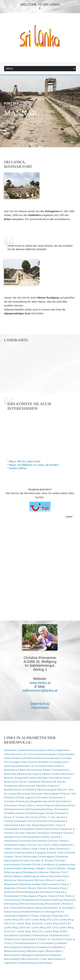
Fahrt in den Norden (53, 817)
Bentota (68, 774)
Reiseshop (12, 904)
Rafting (57, 900)
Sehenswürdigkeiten (17, 916)
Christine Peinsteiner (50, 797)
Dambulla (23, 801)
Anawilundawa (33, 758)
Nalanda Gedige (31, 884)
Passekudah (12, 896)
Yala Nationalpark (52, 959)
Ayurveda (10, 766)
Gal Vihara (57, 825)
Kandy (71, 853)
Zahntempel (45, 963)
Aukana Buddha (38, 762)
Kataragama (47, 857)
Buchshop (24, 794)
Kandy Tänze (14, 857)
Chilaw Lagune (25, 797)
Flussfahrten (58, 821)
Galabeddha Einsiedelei (19, 829)
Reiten (67, 904)
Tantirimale (28, 939)
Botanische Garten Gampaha (22, 782)
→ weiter (68, 517)
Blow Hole (63, 778)
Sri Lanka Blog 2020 (53, 931)
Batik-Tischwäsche (56, 770)
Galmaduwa (11, 825)
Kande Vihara (57, 853)
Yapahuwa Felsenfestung (20, 963)
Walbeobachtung (15, 951)
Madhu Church (47, 868)
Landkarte (49, 865)
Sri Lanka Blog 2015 (53, 923)
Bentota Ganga (14, 778)
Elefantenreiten (15, 809)
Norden (43, 888)
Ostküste (10, 892)
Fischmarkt (41, 821)
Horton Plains (58, 841)
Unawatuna (44, 947)
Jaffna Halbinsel (62, 845)
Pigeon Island (47, 896)
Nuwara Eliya (58, 888)
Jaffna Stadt (30, 849)
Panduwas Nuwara (53, 892)
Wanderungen (36, 951)
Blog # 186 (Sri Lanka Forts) (25, 461)
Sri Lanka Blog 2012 (40, 920)
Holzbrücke (41, 841)
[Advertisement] (40, 578)
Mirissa (40, 880)
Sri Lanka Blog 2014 (25, 923)
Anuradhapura (53, 758)
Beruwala (31, 778)
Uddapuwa (29, 947)
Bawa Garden (52, 774)
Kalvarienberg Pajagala (31, 853)
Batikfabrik (11, 770)
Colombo (10, 801)
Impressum (40, 708)
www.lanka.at (40, 683)
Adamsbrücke (27, 750)
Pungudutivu (30, 900)
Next (72, 140)
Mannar (44, 872)
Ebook (50, 805)
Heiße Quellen (51, 837)
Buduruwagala (47, 790)
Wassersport (12, 955)
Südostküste (41, 935)
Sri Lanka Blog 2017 (40, 927)
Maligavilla (31, 872)
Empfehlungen (36, 813)
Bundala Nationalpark (46, 794)
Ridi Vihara (11, 908)
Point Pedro (65, 896)
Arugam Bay (19, 762)
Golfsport (44, 833)
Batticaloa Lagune (30, 774)
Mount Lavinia (55, 880)
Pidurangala (29, 896)
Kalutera (9, 853)
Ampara (17, 758)
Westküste (43, 955)
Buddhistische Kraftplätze (20, 790)
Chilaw (10, 797)
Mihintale (62, 876)
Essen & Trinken (14, 817)
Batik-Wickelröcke (31, 770)
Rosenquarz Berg (31, 908)
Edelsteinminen (66, 805)
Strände (26, 935)
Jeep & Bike (48, 849)
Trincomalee (47, 943)
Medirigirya (32, 876)
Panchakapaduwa (28, 892)
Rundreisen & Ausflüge (58, 908)
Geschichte (52, 829)
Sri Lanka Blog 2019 (25, 931)
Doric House (36, 805)
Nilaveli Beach (27, 888)
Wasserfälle (54, 951)
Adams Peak (46, 750)
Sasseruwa (11, 912)
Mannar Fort (59, 872)
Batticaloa (10, 774)
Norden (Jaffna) (18, 468)
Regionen (70, 900)
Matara (19, 876)
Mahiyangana (14, 872)
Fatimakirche (24, 821)
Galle (40, 829)
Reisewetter (53, 904)
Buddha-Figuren (48, 786)
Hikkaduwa (11, 841)
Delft (53, 801)
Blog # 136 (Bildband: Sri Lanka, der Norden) (34, 465)
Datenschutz (40, 704)
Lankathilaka (13, 868)
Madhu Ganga (67, 868)
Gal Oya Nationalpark (34, 825)
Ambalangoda (47, 754)
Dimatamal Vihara (15, 805)
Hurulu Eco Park (39, 845)
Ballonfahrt (56, 766)
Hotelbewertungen (16, 845)
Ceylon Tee (69, 794)
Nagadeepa (11, 884)
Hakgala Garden (62, 833)
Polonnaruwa (12, 900)
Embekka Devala (15, 813)
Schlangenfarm (53, 912)
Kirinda (60, 860)
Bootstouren (28, 786)
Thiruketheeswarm (25, 943)
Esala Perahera (57, 813)
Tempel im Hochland (50, 939)
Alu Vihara (30, 754)
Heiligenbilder (31, 837)
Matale (8, 876)
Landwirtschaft (66, 865)
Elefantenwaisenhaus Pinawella (47, 809)
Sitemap (58, 916)
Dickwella (64, 801)
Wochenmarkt (31, 959)
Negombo (10, 888)
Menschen (48, 876)
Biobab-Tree (46, 778)
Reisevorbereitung (32, 904)
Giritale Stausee (26, 833)
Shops (35, 916)
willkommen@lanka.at (40, 690)
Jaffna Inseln (12, 849)
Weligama (28, 955)
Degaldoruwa (39, 801)
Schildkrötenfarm (31, 912)
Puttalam (45, 900)
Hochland (26, 841)
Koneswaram (12, 865)
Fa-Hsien (33, 817)
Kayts (26, 860)
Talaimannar (12, 939)
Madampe (29, 868)
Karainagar (31, 857)
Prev (57, 140)
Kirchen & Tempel (42, 860)
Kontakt (27, 865)
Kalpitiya (63, 849)
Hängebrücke (12, 837)
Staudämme (12, 935)
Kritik (37, 865)
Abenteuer (11, 750)
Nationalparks (52, 884)
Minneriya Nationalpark (19, 880)
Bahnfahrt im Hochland (32, 766)
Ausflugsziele (59, 762)
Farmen (9, 821)
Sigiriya (46, 916)
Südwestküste (59, 935)
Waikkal (58, 947)
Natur (66, 884)
